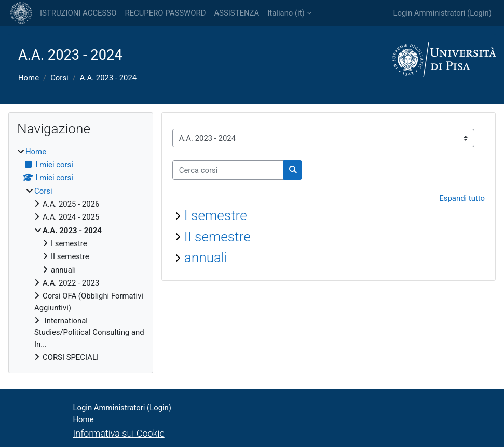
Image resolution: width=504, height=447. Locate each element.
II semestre (217, 237)
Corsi (59, 78)
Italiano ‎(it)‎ (286, 13)
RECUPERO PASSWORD (165, 13)
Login (479, 13)
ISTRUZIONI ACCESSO (78, 13)
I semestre (216, 215)
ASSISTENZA (236, 13)
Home (29, 78)
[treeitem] (81, 255)
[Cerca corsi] (228, 170)
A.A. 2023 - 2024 (108, 78)
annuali (206, 258)
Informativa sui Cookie (119, 433)
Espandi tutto (462, 198)
